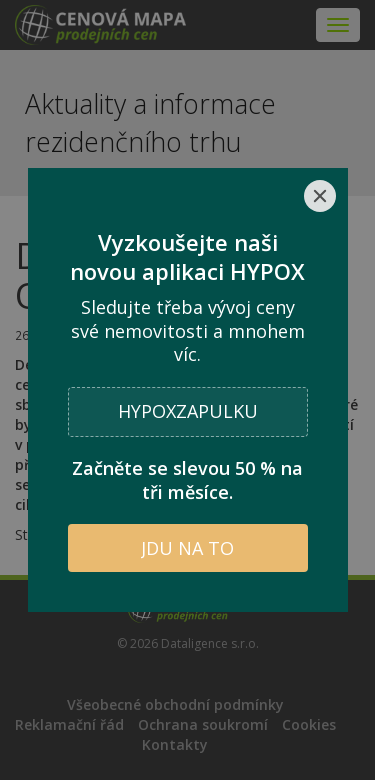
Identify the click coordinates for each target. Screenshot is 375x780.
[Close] (320, 196)
